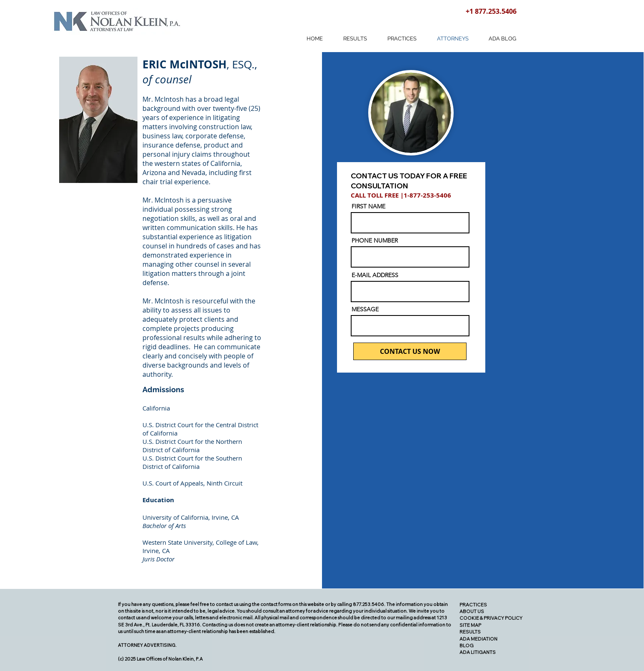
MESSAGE (365, 309)
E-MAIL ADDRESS (375, 275)
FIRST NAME (368, 206)
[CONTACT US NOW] (410, 351)
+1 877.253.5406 (491, 11)
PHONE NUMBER (375, 240)
